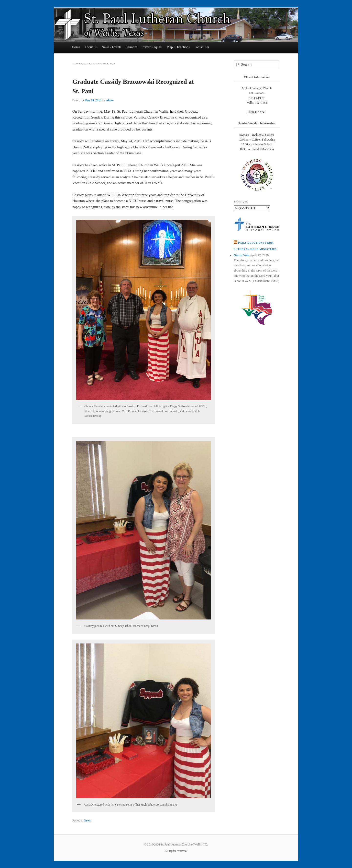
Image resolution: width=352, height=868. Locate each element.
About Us (91, 47)
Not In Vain (242, 255)
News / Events (112, 47)
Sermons (131, 47)
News (87, 820)
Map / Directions (178, 47)
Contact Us (202, 47)
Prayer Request (152, 47)
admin (110, 100)
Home (76, 47)
